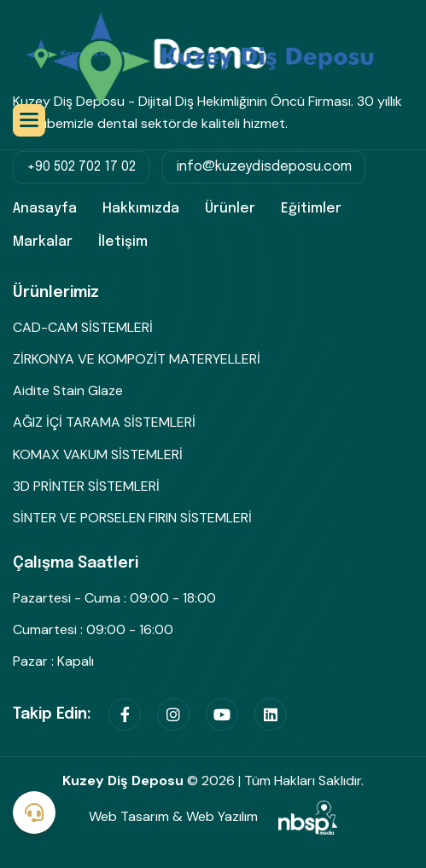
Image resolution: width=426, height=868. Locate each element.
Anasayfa (45, 209)
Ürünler (230, 209)
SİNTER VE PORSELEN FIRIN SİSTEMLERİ (132, 518)
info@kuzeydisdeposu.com (264, 167)
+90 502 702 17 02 (81, 167)
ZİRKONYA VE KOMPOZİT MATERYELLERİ (137, 359)
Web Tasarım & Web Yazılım (213, 816)
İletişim (123, 242)
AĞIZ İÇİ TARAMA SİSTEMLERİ (104, 422)
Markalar (43, 242)
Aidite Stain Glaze (68, 390)
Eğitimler (311, 209)
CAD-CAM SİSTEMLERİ (83, 327)
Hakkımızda (141, 209)
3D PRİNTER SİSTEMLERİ (86, 486)
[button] (29, 120)
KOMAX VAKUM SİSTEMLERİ (98, 454)
